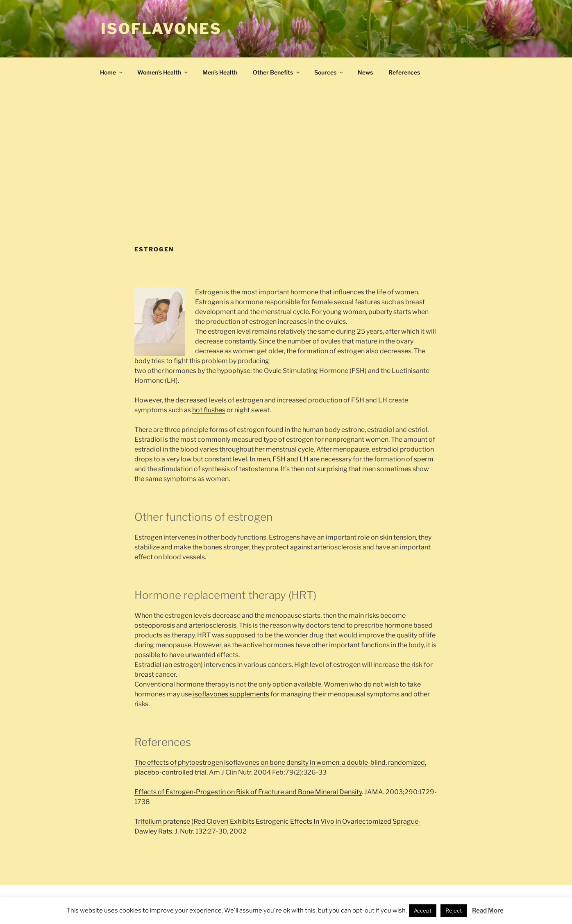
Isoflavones (161, 29)
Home (112, 72)
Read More (488, 910)
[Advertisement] (286, 184)
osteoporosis (155, 625)
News (365, 72)
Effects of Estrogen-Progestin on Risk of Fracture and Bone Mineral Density (248, 792)
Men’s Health (220, 72)
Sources (329, 72)
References (404, 72)
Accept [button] (423, 910)
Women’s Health (163, 72)
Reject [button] (454, 910)
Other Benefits (277, 72)
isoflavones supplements (230, 694)
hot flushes (209, 410)
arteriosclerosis (213, 625)
